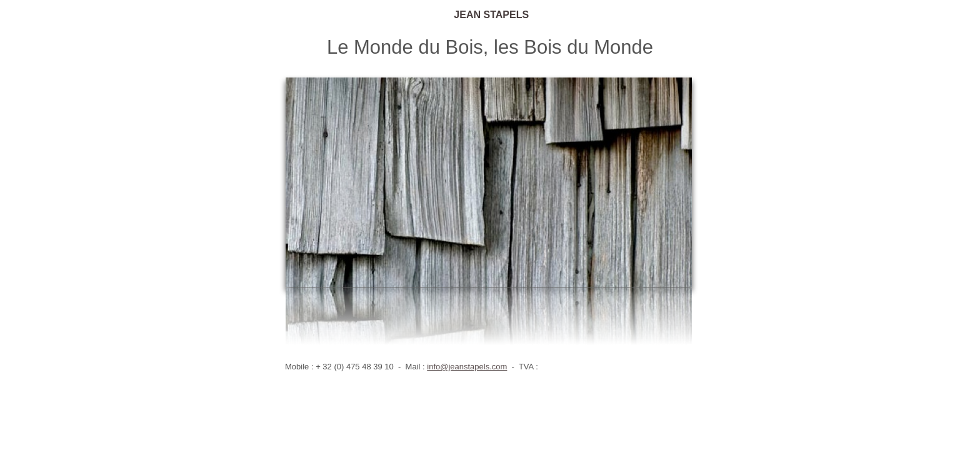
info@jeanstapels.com (467, 367)
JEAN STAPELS (490, 15)
